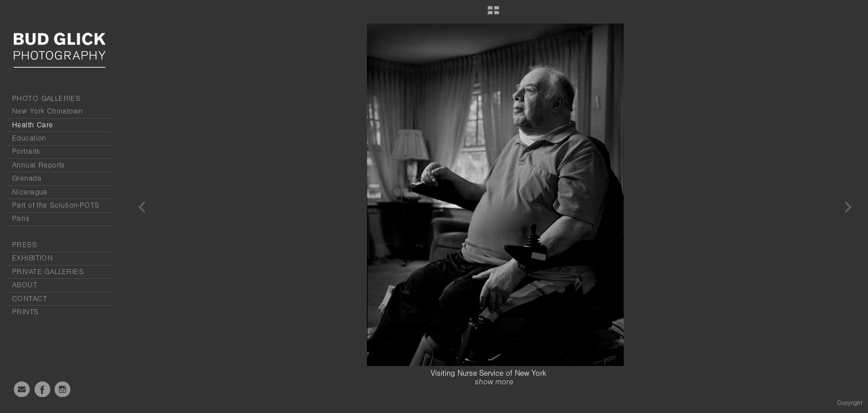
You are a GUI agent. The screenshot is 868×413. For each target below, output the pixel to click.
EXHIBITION (32, 258)
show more (494, 382)
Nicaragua (30, 192)
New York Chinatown (48, 111)
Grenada (27, 178)
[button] (493, 14)
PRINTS (26, 312)
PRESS (24, 245)
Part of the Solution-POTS (56, 205)
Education (29, 138)
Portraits (26, 151)
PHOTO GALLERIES (46, 99)
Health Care (33, 125)
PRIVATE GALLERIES (48, 272)
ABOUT (25, 285)
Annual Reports (38, 165)
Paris (21, 219)
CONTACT (30, 299)
